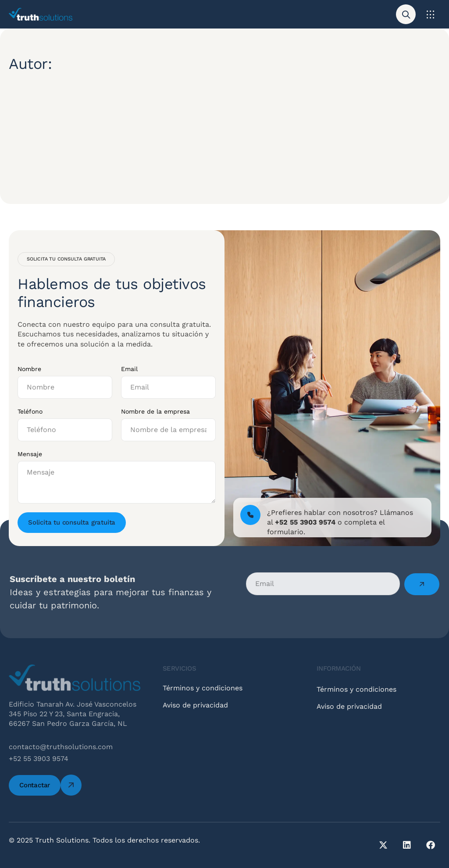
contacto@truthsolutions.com (61, 747)
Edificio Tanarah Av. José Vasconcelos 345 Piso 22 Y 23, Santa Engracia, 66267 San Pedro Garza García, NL (73, 714)
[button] (430, 14)
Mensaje (30, 454)
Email (129, 369)
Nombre (29, 369)
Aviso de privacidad (195, 713)
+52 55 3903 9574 (39, 759)
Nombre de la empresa (155, 411)
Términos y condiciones (203, 696)
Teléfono (30, 411)
